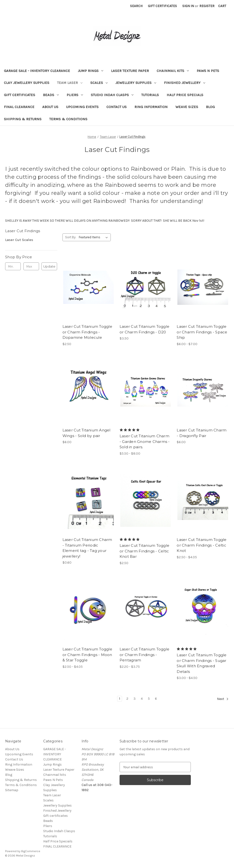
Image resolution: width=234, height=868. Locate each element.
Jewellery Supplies (136, 83)
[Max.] (31, 266)
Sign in (188, 6)
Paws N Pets (208, 71)
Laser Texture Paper (130, 71)
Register (207, 6)
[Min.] (13, 266)
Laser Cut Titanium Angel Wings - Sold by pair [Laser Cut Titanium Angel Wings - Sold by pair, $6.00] (86, 433)
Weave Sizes (187, 107)
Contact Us (117, 107)
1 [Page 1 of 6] (120, 699)
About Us (50, 107)
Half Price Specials (185, 95)
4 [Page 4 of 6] (142, 699)
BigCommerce (31, 851)
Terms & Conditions (68, 119)
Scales (99, 83)
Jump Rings (91, 71)
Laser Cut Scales (19, 240)
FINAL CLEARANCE (19, 107)
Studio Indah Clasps (112, 95)
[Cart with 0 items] (222, 6)
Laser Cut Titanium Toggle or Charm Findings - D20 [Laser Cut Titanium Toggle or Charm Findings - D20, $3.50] (144, 329)
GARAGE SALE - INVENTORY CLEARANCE (37, 71)
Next (223, 699)
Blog (210, 107)
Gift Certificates (162, 6)
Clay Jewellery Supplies (27, 83)
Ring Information (151, 107)
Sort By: (71, 237)
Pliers (75, 95)
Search (136, 6)
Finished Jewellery (185, 83)
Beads (51, 95)
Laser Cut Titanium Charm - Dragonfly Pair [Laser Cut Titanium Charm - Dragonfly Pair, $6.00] (202, 433)
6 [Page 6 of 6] (156, 699)
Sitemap (12, 790)
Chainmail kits (173, 71)
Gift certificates (20, 95)
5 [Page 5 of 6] (149, 699)
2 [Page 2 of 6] (127, 699)
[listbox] (94, 237)
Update (49, 266)
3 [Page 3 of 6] (135, 699)
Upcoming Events (82, 107)
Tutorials (150, 95)
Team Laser (70, 83)
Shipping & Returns (23, 119)
